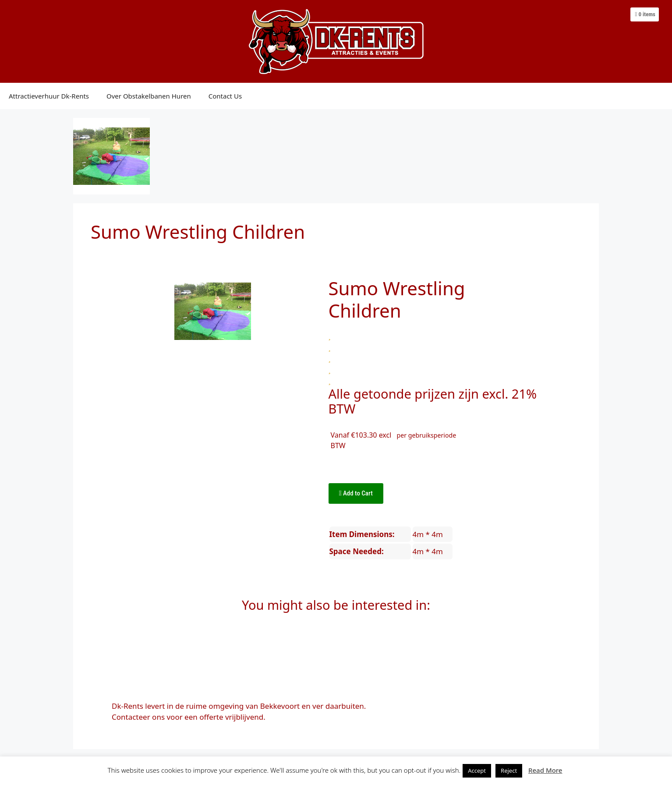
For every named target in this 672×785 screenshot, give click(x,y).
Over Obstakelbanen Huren (149, 96)
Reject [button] (509, 771)
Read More (545, 770)
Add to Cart (356, 493)
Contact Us (225, 96)
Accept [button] (477, 771)
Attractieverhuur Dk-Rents (49, 96)
